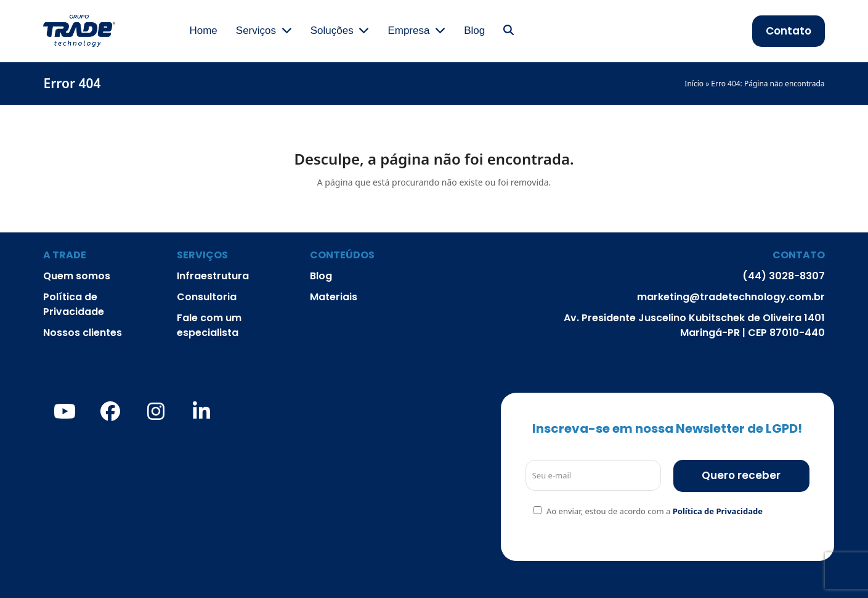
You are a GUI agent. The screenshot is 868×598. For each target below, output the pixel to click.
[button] (509, 31)
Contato (789, 31)
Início (694, 84)
